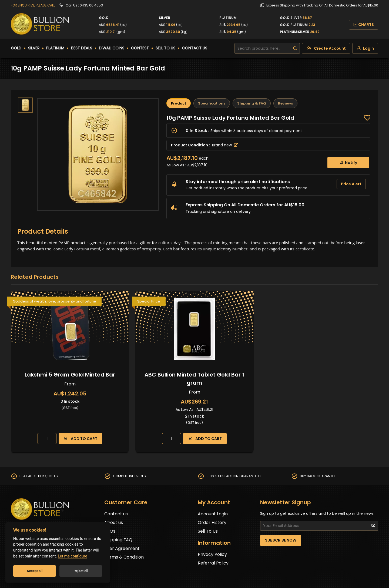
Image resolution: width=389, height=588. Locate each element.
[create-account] (326, 48)
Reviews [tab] (285, 103)
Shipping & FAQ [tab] (252, 103)
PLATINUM (55, 48)
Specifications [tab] (212, 103)
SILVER (34, 48)
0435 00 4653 (91, 5)
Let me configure (73, 556)
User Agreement (122, 548)
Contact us (116, 514)
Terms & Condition (124, 557)
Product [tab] (179, 103)
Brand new (225, 145)
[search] (295, 48)
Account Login (213, 514)
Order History (212, 523)
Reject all (81, 571)
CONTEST (140, 48)
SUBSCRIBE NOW (281, 540)
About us (114, 523)
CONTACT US (195, 48)
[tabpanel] (268, 167)
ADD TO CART (80, 439)
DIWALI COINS (112, 48)
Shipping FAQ (118, 540)
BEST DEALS (82, 48)
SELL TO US (165, 48)
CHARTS (364, 25)
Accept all (35, 571)
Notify (348, 162)
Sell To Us (208, 531)
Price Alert (351, 184)
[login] (365, 48)
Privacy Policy (212, 554)
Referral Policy (213, 563)
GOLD (16, 48)
